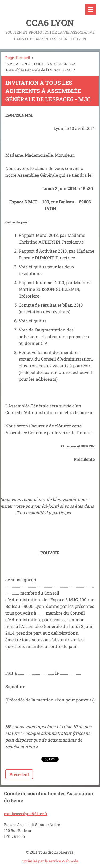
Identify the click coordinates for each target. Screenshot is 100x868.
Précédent (19, 774)
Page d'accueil (18, 58)
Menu (91, 9)
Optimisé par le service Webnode (50, 861)
